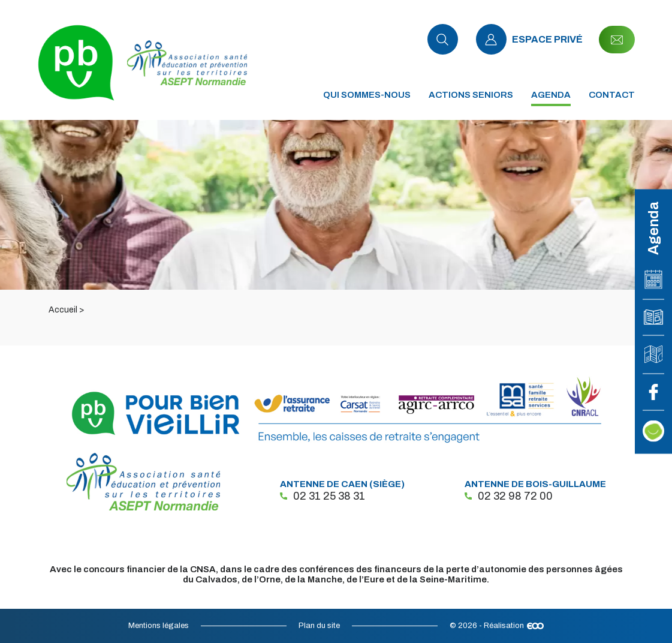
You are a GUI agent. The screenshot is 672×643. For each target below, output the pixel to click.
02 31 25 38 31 (323, 496)
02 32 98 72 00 (509, 496)
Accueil (63, 310)
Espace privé (529, 39)
